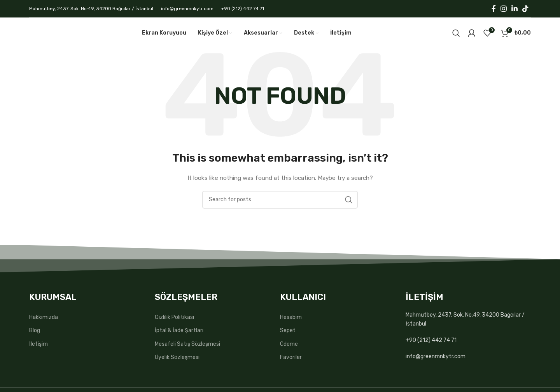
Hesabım (291, 317)
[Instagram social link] (504, 9)
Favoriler (291, 357)
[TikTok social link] (525, 9)
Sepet (288, 330)
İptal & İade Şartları (179, 330)
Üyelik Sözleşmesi (177, 357)
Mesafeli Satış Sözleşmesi (187, 344)
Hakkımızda (44, 317)
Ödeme (289, 344)
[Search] (456, 33)
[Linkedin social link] (514, 9)
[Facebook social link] (494, 9)
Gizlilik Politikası (174, 317)
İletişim (38, 344)
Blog (35, 330)
